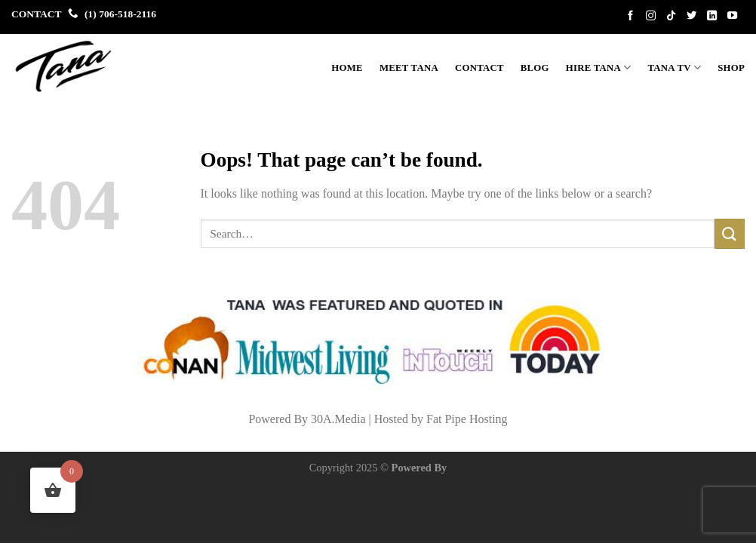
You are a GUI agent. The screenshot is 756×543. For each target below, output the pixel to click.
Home (347, 68)
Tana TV (675, 67)
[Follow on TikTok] (674, 17)
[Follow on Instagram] (653, 17)
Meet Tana (409, 68)
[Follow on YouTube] (735, 17)
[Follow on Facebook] (633, 17)
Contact (479, 68)
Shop (731, 68)
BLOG (535, 68)
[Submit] (730, 233)
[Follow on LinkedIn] (715, 17)
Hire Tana (599, 67)
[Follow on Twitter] (694, 17)
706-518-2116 (128, 14)
